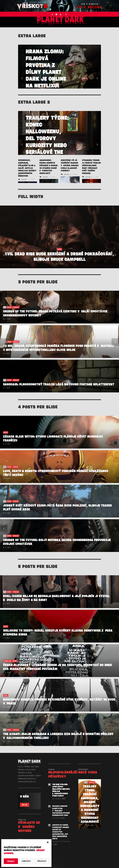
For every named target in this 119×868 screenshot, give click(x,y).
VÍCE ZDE (25, 805)
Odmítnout (26, 861)
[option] (59, 67)
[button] (48, 842)
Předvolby (42, 861)
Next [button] (97, 78)
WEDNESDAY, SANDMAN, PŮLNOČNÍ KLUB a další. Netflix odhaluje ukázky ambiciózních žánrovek (27, 168)
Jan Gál (24, 180)
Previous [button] (22, 78)
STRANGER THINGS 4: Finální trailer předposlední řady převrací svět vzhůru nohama (91, 167)
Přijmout (11, 861)
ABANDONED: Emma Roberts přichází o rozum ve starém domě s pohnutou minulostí (49, 167)
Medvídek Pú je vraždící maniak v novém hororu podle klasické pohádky (70, 166)
